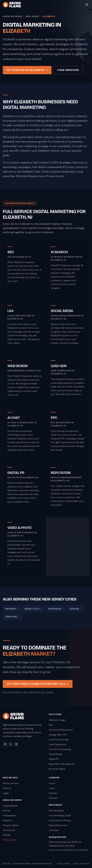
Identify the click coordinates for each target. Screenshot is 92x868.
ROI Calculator (56, 811)
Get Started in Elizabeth (27, 70)
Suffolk (6, 835)
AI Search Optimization (61, 730)
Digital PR (54, 759)
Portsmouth (9, 830)
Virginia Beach (10, 806)
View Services (68, 70)
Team (52, 788)
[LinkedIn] (16, 744)
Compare (54, 830)
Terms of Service (81, 864)
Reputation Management (62, 764)
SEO (51, 725)
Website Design (57, 720)
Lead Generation (58, 744)
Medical (7, 788)
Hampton (8, 820)
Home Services (11, 783)
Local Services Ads (59, 740)
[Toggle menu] (87, 5)
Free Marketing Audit (60, 815)
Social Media (55, 754)
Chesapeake (9, 815)
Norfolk (7, 811)
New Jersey (33, 16)
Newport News (11, 825)
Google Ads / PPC (58, 735)
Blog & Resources (58, 825)
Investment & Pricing (60, 820)
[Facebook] (5, 744)
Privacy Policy (64, 864)
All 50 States (10, 840)
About (52, 783)
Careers (53, 793)
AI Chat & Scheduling (60, 749)
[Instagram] (11, 744)
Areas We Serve (13, 16)
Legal (6, 793)
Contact (53, 798)
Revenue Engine (57, 769)
